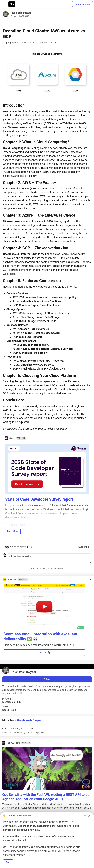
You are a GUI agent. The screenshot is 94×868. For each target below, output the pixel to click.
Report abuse (57, 569)
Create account (83, 4)
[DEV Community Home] (12, 4)
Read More (13, 531)
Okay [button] (8, 862)
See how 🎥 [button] (44, 653)
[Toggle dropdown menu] (87, 438)
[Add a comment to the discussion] (49, 558)
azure (32, 43)
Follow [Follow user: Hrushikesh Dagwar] (47, 679)
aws (24, 43)
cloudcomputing (47, 43)
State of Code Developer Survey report (39, 499)
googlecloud (11, 43)
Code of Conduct (39, 569)
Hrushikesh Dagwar (21, 13)
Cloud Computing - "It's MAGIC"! (47, 731)
